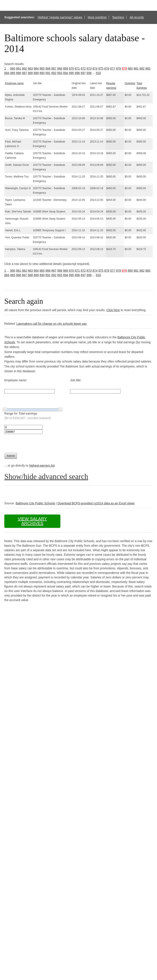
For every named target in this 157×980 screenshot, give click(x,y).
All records (137, 17)
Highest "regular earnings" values (60, 17)
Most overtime (97, 17)
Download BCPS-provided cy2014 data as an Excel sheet (96, 503)
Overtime (130, 83)
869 (66, 68)
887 (24, 73)
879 (124, 68)
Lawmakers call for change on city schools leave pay (52, 324)
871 (77, 68)
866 (48, 68)
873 (89, 68)
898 (89, 73)
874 (95, 68)
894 (66, 73)
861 (19, 68)
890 (42, 73)
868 (60, 68)
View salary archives (32, 521)
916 (98, 73)
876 (107, 68)
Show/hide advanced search (46, 477)
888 (30, 73)
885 (13, 73)
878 (119, 68)
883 (148, 68)
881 (136, 68)
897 (83, 73)
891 (48, 73)
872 (83, 68)
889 (36, 73)
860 (13, 68)
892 (54, 73)
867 (54, 68)
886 (19, 73)
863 (30, 68)
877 (113, 68)
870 (71, 68)
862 (24, 68)
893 (60, 73)
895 (71, 73)
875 (101, 68)
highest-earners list (42, 465)
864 (36, 68)
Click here (113, 310)
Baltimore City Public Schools (35, 503)
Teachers (118, 17)
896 (77, 73)
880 (130, 68)
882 (142, 68)
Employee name (14, 83)
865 (42, 68)
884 (7, 73)
